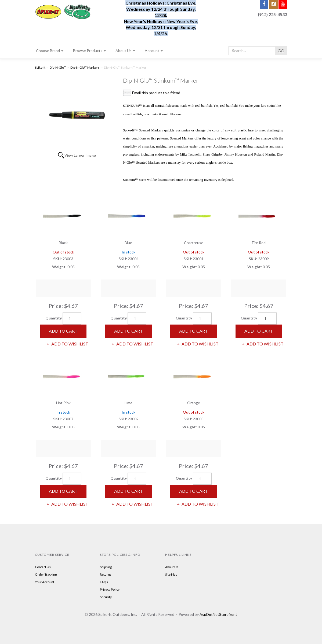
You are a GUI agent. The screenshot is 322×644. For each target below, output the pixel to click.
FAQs (104, 582)
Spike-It (40, 67)
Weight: (60, 267)
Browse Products (89, 51)
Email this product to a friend (156, 93)
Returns (106, 574)
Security (106, 597)
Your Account (45, 582)
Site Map (171, 574)
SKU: (58, 259)
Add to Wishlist (69, 344)
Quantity (54, 318)
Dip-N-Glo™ (58, 67)
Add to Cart (63, 331)
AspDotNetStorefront (218, 614)
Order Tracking (46, 574)
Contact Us (43, 567)
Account (154, 51)
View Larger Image (80, 155)
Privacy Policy (110, 589)
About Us (125, 51)
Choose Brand (50, 51)
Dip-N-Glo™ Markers (85, 67)
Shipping (106, 567)
